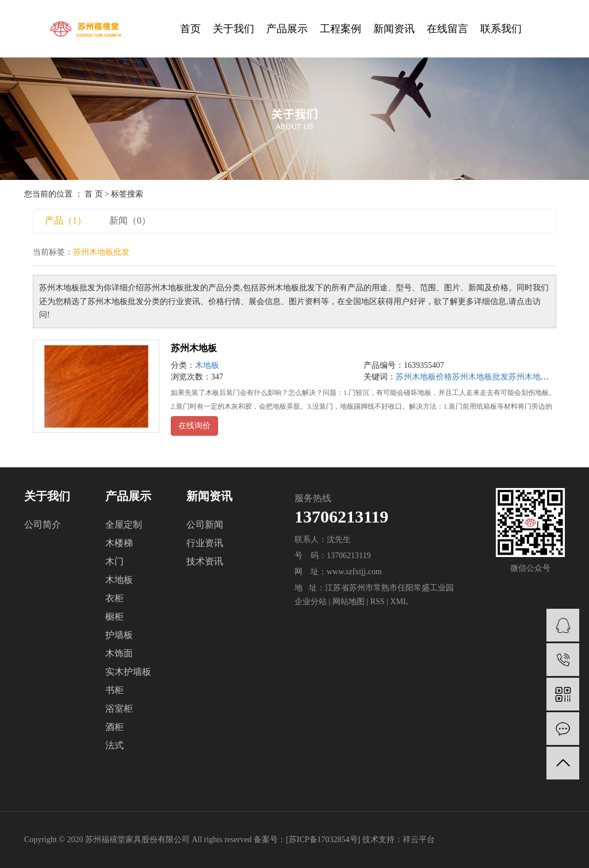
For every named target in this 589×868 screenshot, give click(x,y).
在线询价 (194, 426)
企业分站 (311, 602)
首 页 (94, 194)
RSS (378, 602)
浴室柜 (119, 708)
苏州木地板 (194, 348)
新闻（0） (130, 220)
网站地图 (349, 602)
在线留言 (448, 29)
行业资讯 (205, 543)
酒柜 (114, 727)
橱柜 (114, 617)
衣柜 (114, 598)
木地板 (207, 365)
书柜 (114, 690)
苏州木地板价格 (424, 377)
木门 (114, 561)
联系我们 (501, 29)
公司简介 (43, 525)
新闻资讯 (394, 29)
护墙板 (119, 635)
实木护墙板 (128, 672)
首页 (190, 29)
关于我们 (234, 29)
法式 (114, 745)
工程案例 (341, 29)
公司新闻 (205, 525)
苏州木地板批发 (480, 377)
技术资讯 (205, 561)
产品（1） (66, 220)
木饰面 (119, 653)
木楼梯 (119, 543)
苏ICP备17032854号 (323, 840)
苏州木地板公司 (537, 377)
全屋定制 (124, 525)
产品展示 (287, 29)
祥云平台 (419, 840)
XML (399, 602)
